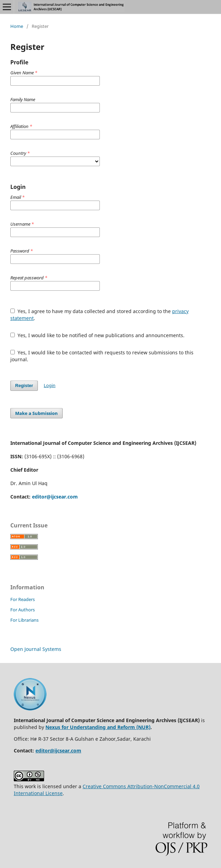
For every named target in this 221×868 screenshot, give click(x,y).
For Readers (23, 599)
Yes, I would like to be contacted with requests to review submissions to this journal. (102, 356)
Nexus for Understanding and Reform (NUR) (98, 727)
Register (24, 385)
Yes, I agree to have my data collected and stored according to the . (99, 315)
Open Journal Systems (36, 649)
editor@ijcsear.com (55, 497)
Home (17, 26)
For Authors (23, 610)
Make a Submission (36, 413)
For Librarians (24, 620)
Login (50, 385)
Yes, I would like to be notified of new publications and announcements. (97, 335)
